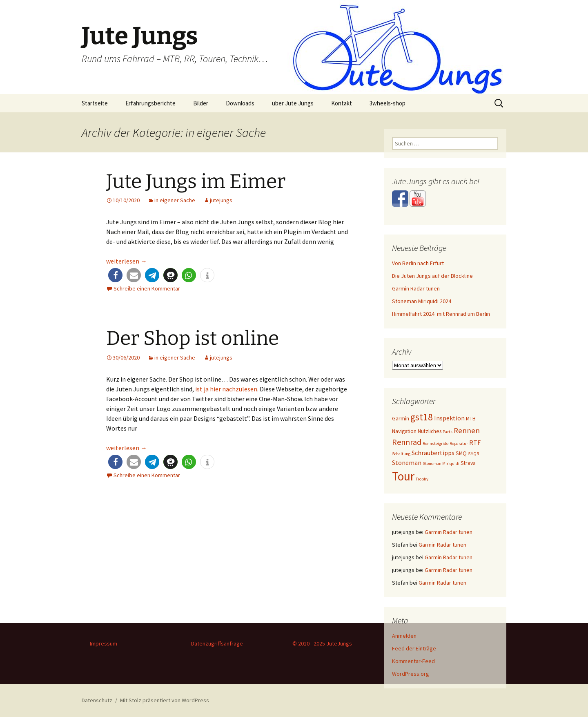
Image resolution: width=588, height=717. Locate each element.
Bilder (201, 103)
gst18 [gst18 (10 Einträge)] (422, 417)
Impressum (104, 643)
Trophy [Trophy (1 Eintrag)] (422, 479)
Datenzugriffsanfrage (217, 643)
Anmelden (404, 636)
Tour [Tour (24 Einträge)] (403, 476)
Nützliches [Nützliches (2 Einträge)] (430, 431)
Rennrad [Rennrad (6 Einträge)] (407, 442)
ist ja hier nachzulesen (226, 389)
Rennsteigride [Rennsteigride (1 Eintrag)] (435, 443)
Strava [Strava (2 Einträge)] (468, 463)
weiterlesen (127, 261)
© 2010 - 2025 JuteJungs (322, 643)
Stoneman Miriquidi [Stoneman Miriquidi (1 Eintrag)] (441, 463)
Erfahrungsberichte (150, 103)
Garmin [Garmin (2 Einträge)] (401, 418)
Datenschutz (97, 700)
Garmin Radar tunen (416, 288)
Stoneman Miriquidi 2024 (422, 301)
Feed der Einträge (414, 648)
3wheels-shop (388, 103)
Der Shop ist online (193, 338)
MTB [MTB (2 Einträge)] (471, 418)
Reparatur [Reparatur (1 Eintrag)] (459, 443)
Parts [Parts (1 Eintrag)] (448, 432)
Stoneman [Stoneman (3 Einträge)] (407, 463)
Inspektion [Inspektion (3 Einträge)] (449, 418)
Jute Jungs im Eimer (196, 181)
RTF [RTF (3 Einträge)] (475, 443)
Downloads (240, 103)
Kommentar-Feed (413, 661)
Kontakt (342, 103)
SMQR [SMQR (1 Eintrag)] (473, 454)
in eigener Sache (175, 200)
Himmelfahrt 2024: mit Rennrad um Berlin (441, 314)
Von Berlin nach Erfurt (418, 263)
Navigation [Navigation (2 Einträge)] (404, 431)
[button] (115, 275)
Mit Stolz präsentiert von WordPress (165, 700)
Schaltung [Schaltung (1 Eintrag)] (401, 454)
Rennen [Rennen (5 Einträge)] (467, 430)
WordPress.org (411, 674)
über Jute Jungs (293, 103)
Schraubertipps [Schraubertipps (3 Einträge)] (433, 453)
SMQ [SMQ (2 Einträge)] (461, 453)
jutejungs (221, 200)
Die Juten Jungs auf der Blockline (432, 276)
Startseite (95, 103)
